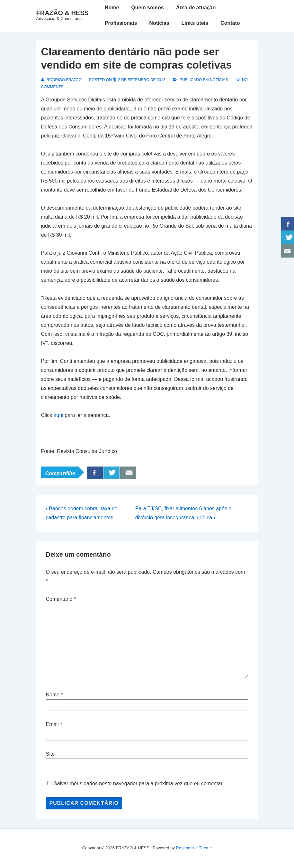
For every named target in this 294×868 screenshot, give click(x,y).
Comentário (61, 599)
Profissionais (121, 23)
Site (50, 754)
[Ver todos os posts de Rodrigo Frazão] (62, 80)
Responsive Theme (194, 848)
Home (112, 8)
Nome (53, 695)
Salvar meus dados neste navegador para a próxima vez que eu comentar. (139, 783)
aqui (58, 415)
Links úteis (195, 23)
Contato (230, 23)
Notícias (159, 23)
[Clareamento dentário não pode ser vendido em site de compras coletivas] (142, 80)
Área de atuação (196, 8)
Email (52, 724)
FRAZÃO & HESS (62, 13)
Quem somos (147, 8)
